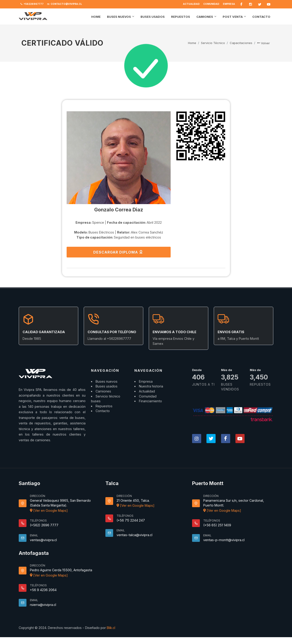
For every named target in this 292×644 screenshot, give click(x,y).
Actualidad (191, 4)
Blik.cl (111, 628)
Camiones (103, 391)
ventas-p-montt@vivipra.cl (224, 540)
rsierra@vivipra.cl (43, 605)
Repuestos (104, 406)
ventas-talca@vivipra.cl (134, 535)
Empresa (229, 4)
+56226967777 (32, 4)
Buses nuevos (107, 381)
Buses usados (107, 386)
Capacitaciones (241, 43)
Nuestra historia (151, 386)
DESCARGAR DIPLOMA (118, 252)
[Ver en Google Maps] (49, 510)
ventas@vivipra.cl (43, 540)
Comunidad (211, 4)
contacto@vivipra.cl (65, 4)
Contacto (103, 411)
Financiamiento (150, 401)
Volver (263, 43)
